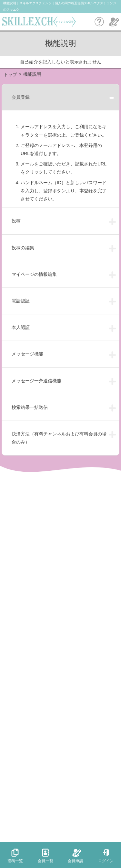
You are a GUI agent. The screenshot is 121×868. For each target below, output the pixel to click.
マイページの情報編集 (34, 274)
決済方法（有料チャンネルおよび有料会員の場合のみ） (59, 438)
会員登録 (21, 97)
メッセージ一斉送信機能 (36, 381)
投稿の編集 (23, 248)
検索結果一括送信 (30, 407)
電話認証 (21, 301)
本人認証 (21, 327)
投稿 (16, 221)
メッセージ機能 (27, 354)
